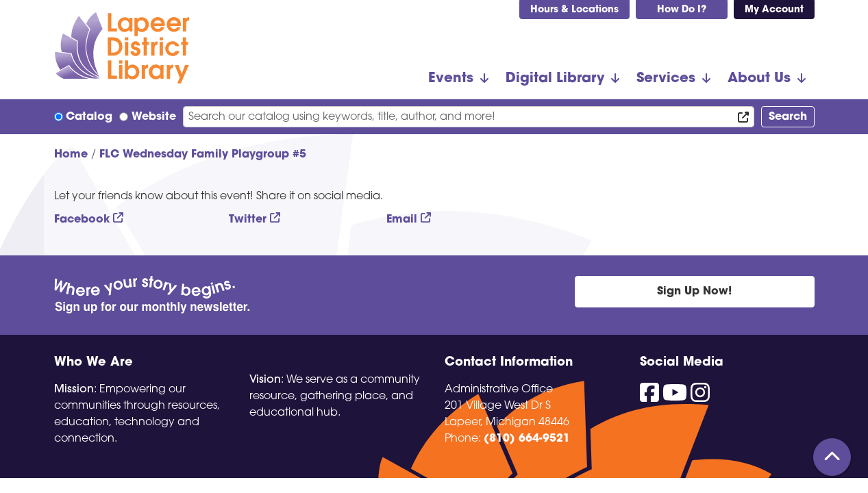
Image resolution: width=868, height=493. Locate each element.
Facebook (82, 220)
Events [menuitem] (451, 79)
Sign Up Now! (694, 292)
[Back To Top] (832, 457)
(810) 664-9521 (527, 439)
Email (402, 220)
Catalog (89, 117)
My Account (774, 10)
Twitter (248, 220)
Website (154, 117)
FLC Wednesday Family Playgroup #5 (203, 155)
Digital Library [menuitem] (555, 79)
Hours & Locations (574, 10)
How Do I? (682, 10)
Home (71, 155)
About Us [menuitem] (759, 79)
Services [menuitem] (666, 79)
